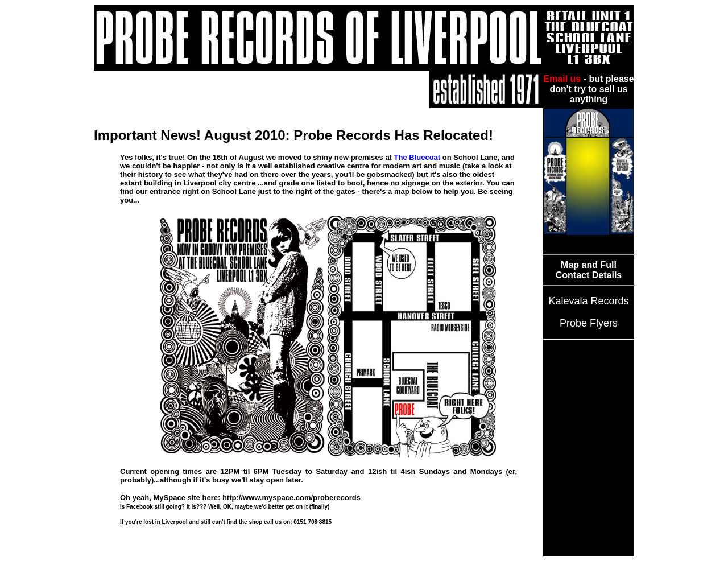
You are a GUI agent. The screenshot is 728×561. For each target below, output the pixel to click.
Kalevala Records (588, 301)
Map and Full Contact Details (589, 270)
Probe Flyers (589, 323)
